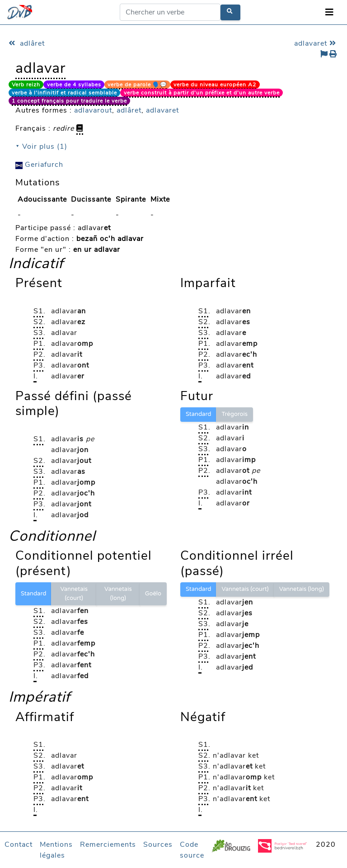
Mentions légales (56, 850)
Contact (19, 844)
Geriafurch (39, 165)
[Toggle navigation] (329, 12)
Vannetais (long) (118, 594)
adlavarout (93, 110)
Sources (158, 844)
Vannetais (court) (74, 594)
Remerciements (108, 844)
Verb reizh (26, 85)
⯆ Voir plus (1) (41, 146)
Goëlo (153, 594)
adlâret (27, 43)
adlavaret (316, 43)
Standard (198, 414)
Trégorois (234, 414)
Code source (192, 850)
